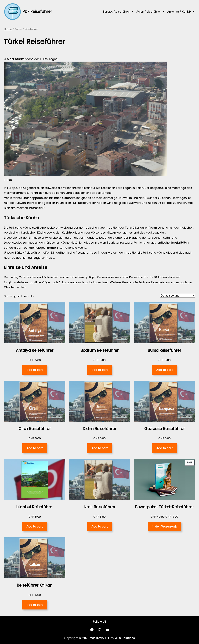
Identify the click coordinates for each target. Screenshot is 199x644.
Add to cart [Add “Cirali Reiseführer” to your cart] (35, 448)
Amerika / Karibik (179, 12)
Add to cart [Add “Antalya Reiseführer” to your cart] (35, 370)
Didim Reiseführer (100, 429)
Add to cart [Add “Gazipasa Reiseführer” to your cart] (164, 448)
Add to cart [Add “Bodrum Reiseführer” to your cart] (100, 370)
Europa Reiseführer (117, 12)
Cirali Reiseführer (35, 429)
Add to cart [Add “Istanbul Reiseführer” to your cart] (35, 527)
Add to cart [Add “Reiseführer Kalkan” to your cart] (35, 605)
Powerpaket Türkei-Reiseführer (164, 507)
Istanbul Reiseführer (35, 507)
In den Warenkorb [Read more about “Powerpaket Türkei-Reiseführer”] (164, 527)
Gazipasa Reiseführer (165, 429)
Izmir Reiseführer (100, 507)
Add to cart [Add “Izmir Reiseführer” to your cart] (100, 527)
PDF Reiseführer (37, 12)
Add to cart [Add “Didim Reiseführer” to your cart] (100, 448)
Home (8, 29)
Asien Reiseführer (149, 12)
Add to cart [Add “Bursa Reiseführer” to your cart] (164, 370)
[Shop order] (178, 296)
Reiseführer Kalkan (35, 585)
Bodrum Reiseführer (100, 350)
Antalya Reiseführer (35, 350)
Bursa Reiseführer (164, 350)
